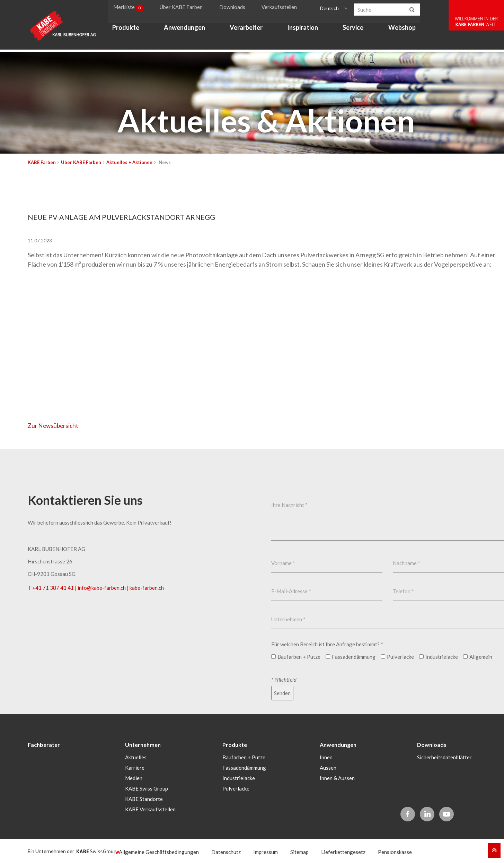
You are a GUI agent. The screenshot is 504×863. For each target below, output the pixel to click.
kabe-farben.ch (147, 588)
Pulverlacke (236, 788)
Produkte (128, 30)
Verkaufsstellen (282, 8)
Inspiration (305, 30)
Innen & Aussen (337, 777)
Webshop (404, 30)
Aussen (328, 767)
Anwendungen (187, 30)
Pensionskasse (395, 851)
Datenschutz (226, 851)
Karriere (135, 767)
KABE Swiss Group (147, 788)
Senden (282, 693)
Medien (134, 777)
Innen (326, 757)
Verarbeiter (249, 30)
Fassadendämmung (244, 767)
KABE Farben (42, 162)
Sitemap (299, 851)
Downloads (236, 8)
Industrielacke (239, 777)
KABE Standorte (144, 798)
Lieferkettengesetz (343, 851)
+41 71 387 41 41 (53, 588)
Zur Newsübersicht (54, 425)
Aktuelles (136, 757)
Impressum (266, 851)
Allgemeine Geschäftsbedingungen (159, 851)
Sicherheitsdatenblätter (444, 757)
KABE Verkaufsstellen (150, 809)
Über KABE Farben (186, 8)
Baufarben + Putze (244, 757)
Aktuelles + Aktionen (129, 162)
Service (356, 30)
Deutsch (331, 8)
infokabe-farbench (102, 588)
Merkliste (132, 8)
